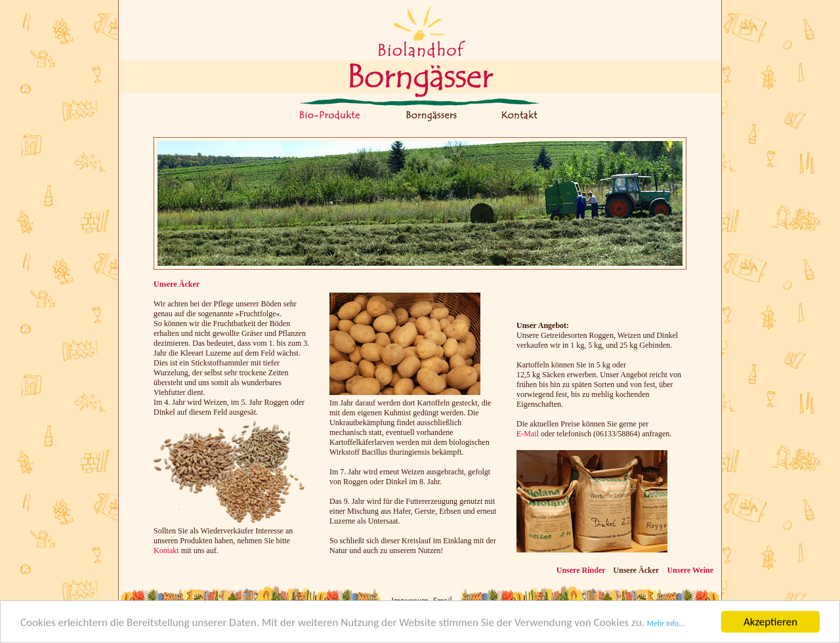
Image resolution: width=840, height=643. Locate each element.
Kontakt (166, 550)
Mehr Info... (666, 624)
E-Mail (528, 434)
